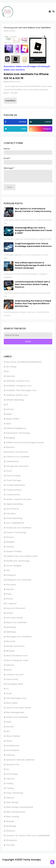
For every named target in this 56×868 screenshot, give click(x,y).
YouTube (10, 847)
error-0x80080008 (15, 525)
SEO (8, 734)
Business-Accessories (17, 454)
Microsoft (11, 644)
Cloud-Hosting (13, 478)
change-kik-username (17, 468)
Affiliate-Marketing (15, 402)
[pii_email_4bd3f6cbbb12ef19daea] (24, 364)
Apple (9, 416)
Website (10, 824)
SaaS (9, 724)
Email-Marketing (14, 520)
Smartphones (13, 748)
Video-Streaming (15, 795)
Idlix (8, 573)
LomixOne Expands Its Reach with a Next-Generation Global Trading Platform (32, 287)
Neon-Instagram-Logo (17, 663)
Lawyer (10, 615)
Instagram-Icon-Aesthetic (19, 582)
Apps (9, 426)
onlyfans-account (15, 677)
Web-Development (16, 814)
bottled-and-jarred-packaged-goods (25, 445)
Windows (11, 833)
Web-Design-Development (19, 809)
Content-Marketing (15, 487)
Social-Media (13, 752)
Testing (10, 786)
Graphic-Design (14, 554)
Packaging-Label (14, 686)
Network (10, 667)
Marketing (11, 629)
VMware (10, 800)
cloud (9, 473)
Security (10, 729)
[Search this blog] (28, 337)
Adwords (11, 378)
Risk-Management (15, 715)
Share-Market (13, 738)
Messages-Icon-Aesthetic (19, 639)
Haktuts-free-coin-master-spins (22, 558)
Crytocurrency (13, 497)
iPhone (9, 601)
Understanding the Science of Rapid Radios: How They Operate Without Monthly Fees (33, 306)
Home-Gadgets (14, 568)
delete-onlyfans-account (19, 501)
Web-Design (12, 805)
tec (8, 771)
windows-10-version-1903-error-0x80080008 (28, 838)
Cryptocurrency (14, 492)
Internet (10, 591)
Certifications (13, 464)
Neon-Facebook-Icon (17, 658)
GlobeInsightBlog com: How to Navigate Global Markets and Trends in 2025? (33, 233)
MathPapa (11, 634)
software (10, 757)
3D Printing (11, 369)
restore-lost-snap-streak (19, 710)
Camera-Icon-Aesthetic (18, 459)
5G (7, 374)
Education (11, 516)
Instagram (11, 577)
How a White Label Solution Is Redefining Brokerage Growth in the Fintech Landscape (33, 268)
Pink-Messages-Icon (16, 700)
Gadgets (10, 544)
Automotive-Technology (18, 435)
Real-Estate (12, 705)
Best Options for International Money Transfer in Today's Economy (33, 212)
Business (10, 449)
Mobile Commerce (15, 648)
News (9, 672)
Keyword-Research (16, 610)
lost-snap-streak (14, 620)
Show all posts (9, 31)
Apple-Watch (13, 421)
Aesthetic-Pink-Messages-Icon (21, 393)
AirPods (10, 412)
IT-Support (11, 606)
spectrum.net (13, 767)
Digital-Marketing (14, 506)
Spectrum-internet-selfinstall (20, 762)
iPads (9, 596)
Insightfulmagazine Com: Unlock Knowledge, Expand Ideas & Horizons (33, 247)
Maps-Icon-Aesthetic (17, 625)
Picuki (9, 696)
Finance (10, 539)
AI (7, 407)
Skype (9, 743)
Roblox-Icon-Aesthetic (17, 719)
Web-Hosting (13, 819)
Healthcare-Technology (18, 563)
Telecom (10, 781)
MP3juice (10, 653)
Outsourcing (12, 681)
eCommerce (12, 511)
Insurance (11, 587)
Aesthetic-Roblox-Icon (17, 397)
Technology (12, 776)
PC (7, 691)
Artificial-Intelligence (16, 430)
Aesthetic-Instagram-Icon (19, 388)
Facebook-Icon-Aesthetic (19, 530)
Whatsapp (11, 828)
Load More (10, 101)
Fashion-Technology (16, 535)
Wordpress (12, 842)
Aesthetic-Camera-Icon (18, 383)
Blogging (10, 440)
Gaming (10, 549)
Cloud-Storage (14, 483)
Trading (10, 790)
